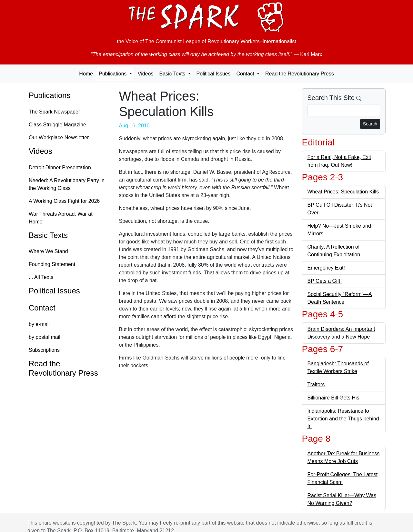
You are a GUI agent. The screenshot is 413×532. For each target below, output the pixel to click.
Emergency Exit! (326, 268)
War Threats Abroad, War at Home (61, 218)
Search (370, 124)
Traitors (316, 384)
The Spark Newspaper (54, 112)
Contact (42, 308)
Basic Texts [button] (173, 74)
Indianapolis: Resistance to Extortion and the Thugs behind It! (343, 419)
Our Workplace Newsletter (59, 138)
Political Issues (214, 74)
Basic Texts (48, 235)
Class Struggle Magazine (57, 125)
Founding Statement (52, 264)
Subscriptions (44, 350)
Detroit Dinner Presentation (60, 167)
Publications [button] (113, 74)
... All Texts (41, 277)
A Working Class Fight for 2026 (64, 201)
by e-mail (39, 324)
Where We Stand (48, 251)
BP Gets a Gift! (325, 281)
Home (86, 74)
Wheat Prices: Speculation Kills (343, 192)
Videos (146, 74)
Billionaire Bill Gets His (333, 398)
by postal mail (45, 337)
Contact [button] (246, 74)
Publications (50, 95)
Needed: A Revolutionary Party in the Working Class (67, 184)
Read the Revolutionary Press (300, 74)
